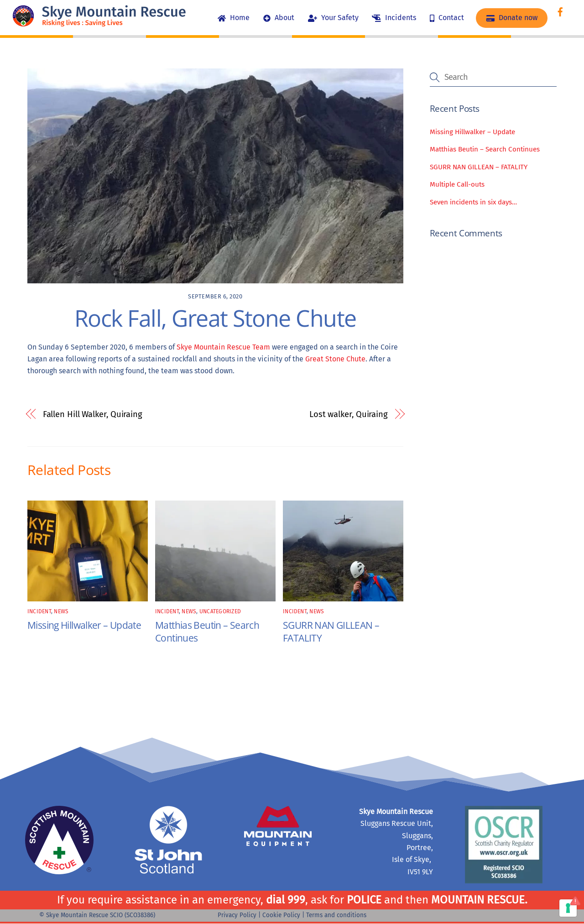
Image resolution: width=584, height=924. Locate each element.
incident (39, 611)
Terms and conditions (336, 915)
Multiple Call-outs (457, 185)
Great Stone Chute (335, 359)
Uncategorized (220, 611)
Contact (447, 18)
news (61, 611)
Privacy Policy (237, 915)
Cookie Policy (281, 915)
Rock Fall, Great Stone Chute (215, 318)
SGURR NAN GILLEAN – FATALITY (479, 167)
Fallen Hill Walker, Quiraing (93, 415)
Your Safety (333, 18)
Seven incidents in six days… (473, 202)
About (279, 18)
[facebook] (560, 11)
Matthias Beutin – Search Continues (485, 150)
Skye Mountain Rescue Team (223, 347)
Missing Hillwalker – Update (84, 625)
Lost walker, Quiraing (349, 415)
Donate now (512, 18)
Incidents (394, 18)
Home (234, 18)
